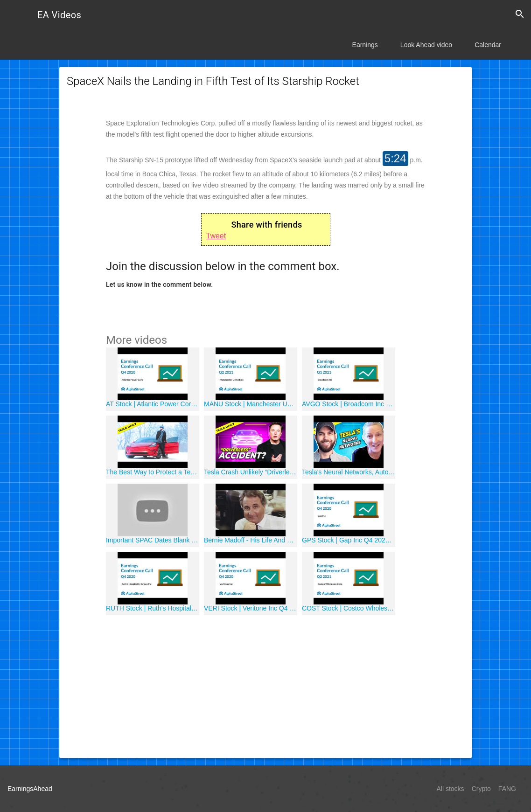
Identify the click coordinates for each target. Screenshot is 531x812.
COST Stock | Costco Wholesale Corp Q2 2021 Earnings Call (349, 608)
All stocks (451, 789)
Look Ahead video (426, 45)
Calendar (488, 45)
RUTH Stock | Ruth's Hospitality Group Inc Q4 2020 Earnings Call (153, 608)
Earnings (365, 45)
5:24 (395, 158)
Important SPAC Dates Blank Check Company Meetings (153, 540)
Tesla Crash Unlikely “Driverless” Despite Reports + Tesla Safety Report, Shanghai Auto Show (251, 472)
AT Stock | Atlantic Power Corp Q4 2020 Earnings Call (153, 404)
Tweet (216, 236)
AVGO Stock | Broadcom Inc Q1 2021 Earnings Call (349, 404)
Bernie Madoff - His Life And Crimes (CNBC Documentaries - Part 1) (251, 540)
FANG (507, 789)
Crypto (481, 789)
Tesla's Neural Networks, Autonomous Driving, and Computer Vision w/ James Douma (349, 472)
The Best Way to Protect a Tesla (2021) (153, 472)
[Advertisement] (265, 685)
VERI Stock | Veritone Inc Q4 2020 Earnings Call (251, 608)
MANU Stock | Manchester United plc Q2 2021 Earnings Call (251, 404)
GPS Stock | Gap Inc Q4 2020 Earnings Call (349, 540)
